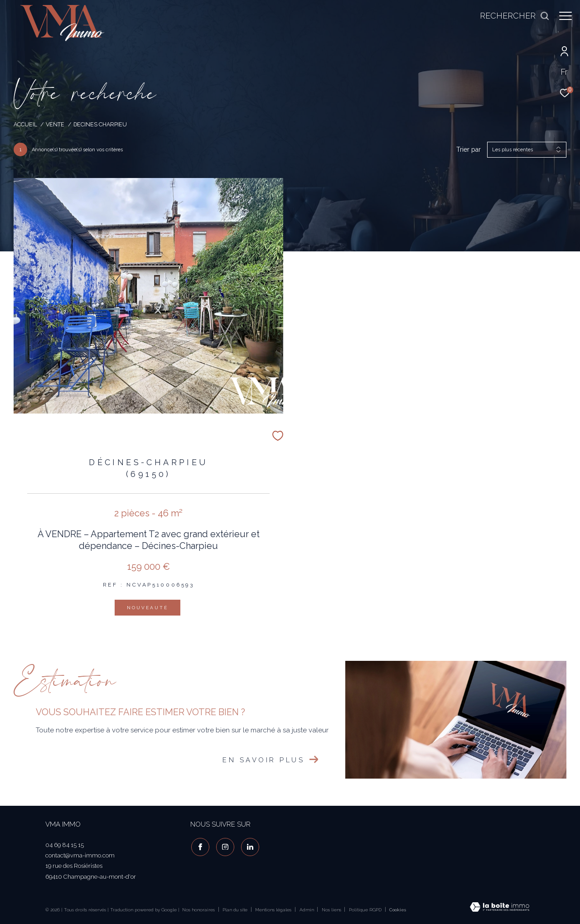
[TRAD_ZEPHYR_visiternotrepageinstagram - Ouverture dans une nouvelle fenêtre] (224, 846)
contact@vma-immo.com (80, 855)
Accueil (25, 124)
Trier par (469, 149)
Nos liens (332, 910)
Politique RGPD (365, 910)
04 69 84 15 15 (65, 845)
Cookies (398, 910)
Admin (307, 910)
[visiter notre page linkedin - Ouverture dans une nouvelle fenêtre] (249, 846)
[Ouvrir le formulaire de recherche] (510, 16)
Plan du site (236, 910)
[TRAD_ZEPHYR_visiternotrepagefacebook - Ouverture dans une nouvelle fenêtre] (199, 846)
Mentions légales (274, 910)
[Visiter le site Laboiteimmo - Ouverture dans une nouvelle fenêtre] (500, 908)
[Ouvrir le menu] (565, 16)
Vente (55, 124)
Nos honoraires (198, 910)
